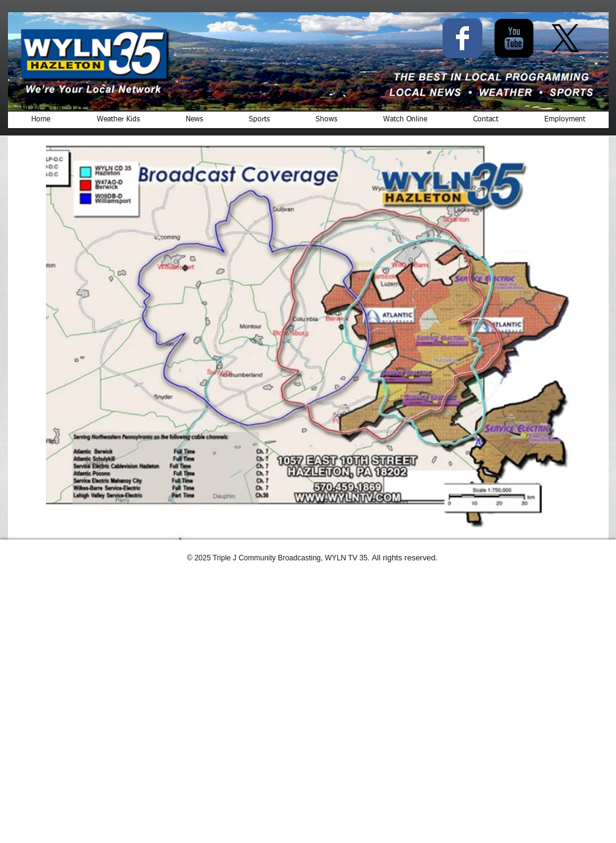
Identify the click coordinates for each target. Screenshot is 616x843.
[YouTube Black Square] (514, 38)
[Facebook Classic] (462, 38)
